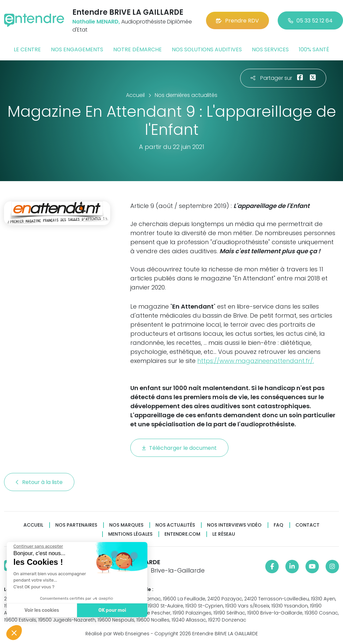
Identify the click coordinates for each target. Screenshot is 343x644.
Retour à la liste (39, 482)
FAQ (279, 525)
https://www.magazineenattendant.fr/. (256, 361)
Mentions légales (130, 534)
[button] (14, 633)
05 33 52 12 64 (310, 21)
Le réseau (224, 534)
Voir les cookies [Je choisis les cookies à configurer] (41, 610)
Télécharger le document (179, 448)
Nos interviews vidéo (234, 525)
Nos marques (126, 525)
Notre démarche (138, 49)
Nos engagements (77, 49)
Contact (307, 525)
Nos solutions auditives (207, 49)
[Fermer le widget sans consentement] (38, 546)
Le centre (27, 49)
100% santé (314, 49)
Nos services (270, 49)
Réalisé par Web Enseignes (117, 634)
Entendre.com (182, 534)
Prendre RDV (237, 21)
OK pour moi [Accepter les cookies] (112, 610)
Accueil (33, 525)
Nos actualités (175, 525)
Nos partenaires (76, 525)
